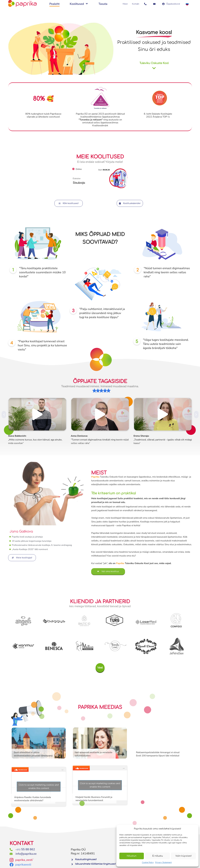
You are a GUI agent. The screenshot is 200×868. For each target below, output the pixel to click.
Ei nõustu (158, 856)
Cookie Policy (148, 862)
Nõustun (132, 856)
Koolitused (79, 4)
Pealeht (54, 4)
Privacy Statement (163, 862)
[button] (4, 415)
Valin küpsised (183, 856)
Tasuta (103, 4)
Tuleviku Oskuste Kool (154, 63)
